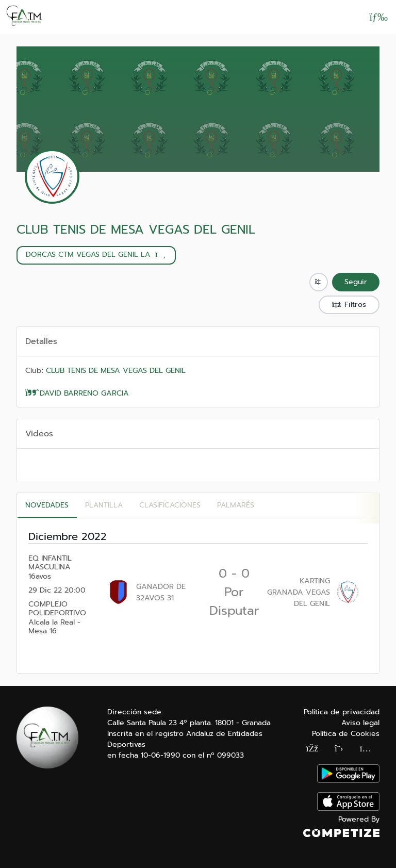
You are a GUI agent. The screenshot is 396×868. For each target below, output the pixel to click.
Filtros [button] (349, 305)
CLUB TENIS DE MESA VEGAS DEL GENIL (136, 230)
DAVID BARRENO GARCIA (77, 393)
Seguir (356, 282)
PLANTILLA (104, 505)
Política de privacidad (342, 712)
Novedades (47, 505)
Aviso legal (360, 723)
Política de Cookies (346, 734)
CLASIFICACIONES (170, 505)
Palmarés (236, 505)
